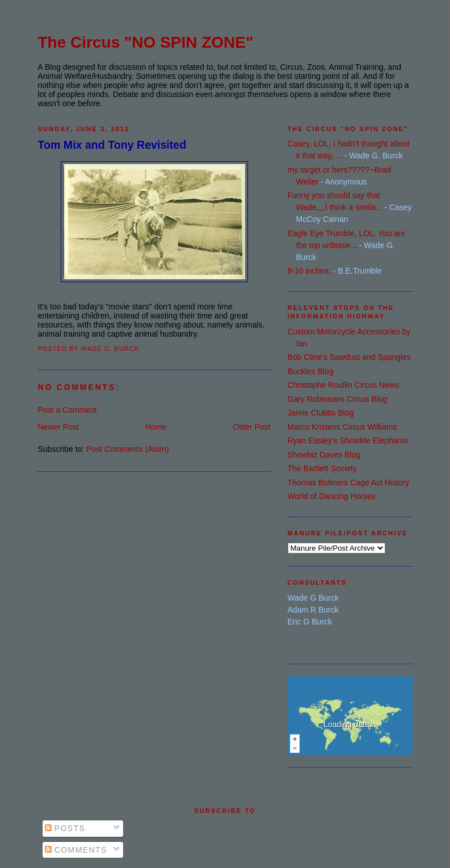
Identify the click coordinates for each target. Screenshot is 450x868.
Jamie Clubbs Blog (321, 413)
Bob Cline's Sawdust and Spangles (349, 357)
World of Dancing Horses (332, 496)
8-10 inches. (309, 271)
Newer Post (58, 427)
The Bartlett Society (322, 468)
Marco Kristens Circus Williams (342, 427)
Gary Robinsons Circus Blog (338, 399)
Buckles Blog (311, 371)
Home (156, 427)
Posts (65, 828)
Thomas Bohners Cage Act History (349, 483)
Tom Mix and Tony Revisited (112, 145)
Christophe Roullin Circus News (344, 385)
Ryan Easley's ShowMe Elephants (348, 441)
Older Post (251, 427)
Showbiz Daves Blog (324, 455)
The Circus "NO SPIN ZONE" (146, 42)
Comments (76, 850)
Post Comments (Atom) (127, 449)
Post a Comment (68, 410)
